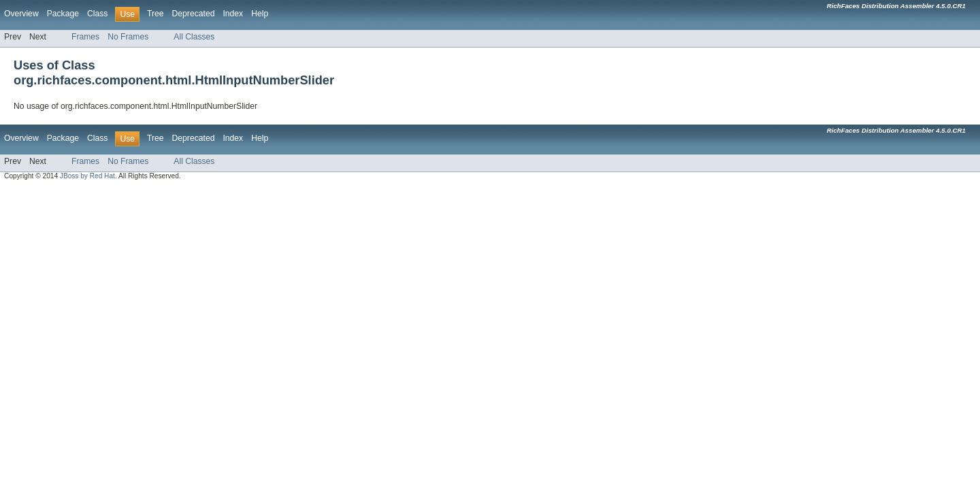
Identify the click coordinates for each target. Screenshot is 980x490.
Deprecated (194, 14)
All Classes (194, 37)
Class (97, 14)
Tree (156, 14)
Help (260, 14)
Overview (21, 14)
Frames (85, 37)
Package (63, 14)
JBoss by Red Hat (87, 176)
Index (233, 14)
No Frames (128, 37)
